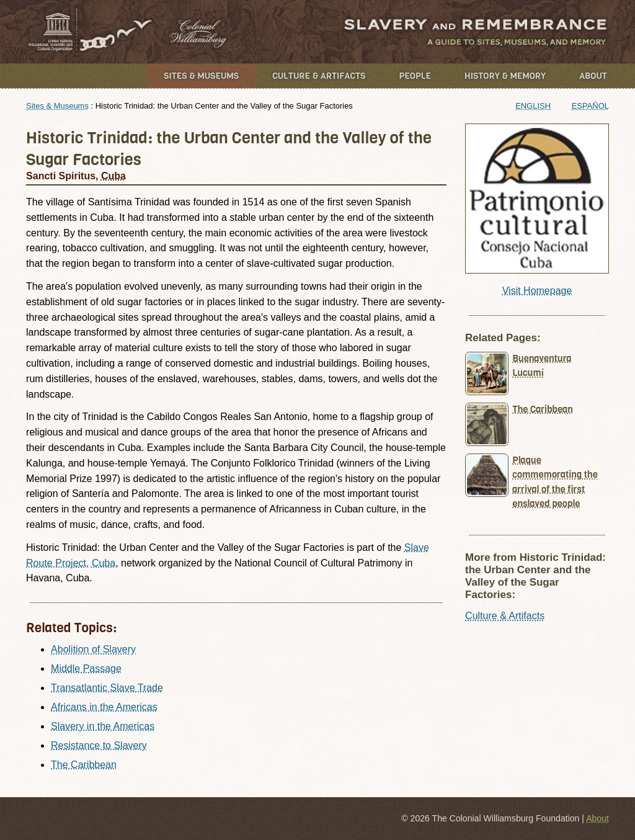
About (593, 76)
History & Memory (505, 76)
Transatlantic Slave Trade (107, 688)
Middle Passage (86, 668)
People (415, 76)
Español (590, 106)
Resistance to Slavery (99, 745)
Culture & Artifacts (319, 76)
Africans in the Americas (104, 707)
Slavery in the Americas (103, 726)
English (533, 106)
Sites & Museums (201, 76)
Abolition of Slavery (93, 649)
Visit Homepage (537, 291)
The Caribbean (84, 765)
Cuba (113, 176)
